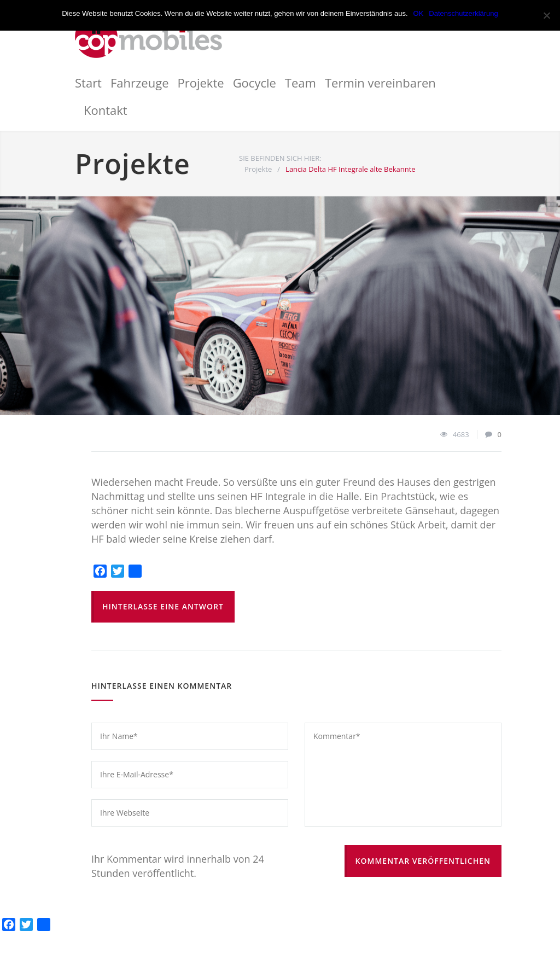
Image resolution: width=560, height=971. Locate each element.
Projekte (201, 83)
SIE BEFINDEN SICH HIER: (280, 158)
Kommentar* (403, 775)
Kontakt (106, 110)
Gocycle (255, 83)
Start (88, 83)
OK (419, 13)
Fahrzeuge (140, 83)
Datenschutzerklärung (463, 13)
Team (301, 83)
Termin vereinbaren (380, 83)
